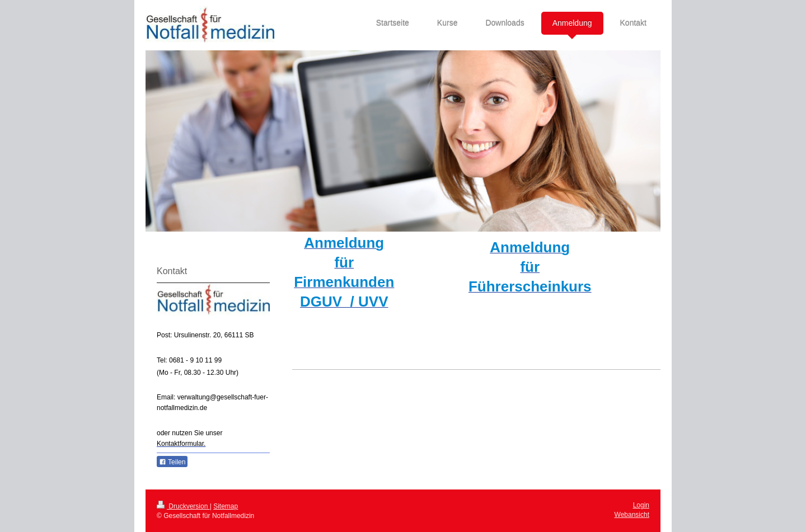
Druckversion (183, 506)
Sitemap (226, 506)
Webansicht (632, 515)
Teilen (172, 462)
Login (641, 505)
